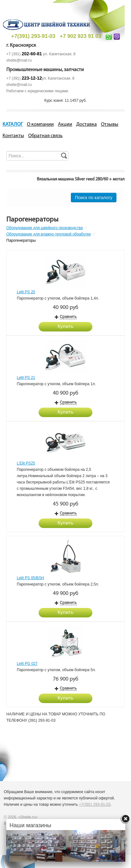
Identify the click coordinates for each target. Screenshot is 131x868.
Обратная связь (45, 136)
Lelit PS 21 (26, 378)
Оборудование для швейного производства (45, 228)
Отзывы (110, 124)
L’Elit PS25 (26, 463)
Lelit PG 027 (27, 664)
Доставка (87, 124)
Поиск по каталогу (94, 197)
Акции (65, 124)
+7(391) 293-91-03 (33, 36)
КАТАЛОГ (13, 124)
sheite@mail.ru (19, 60)
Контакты (13, 136)
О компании (40, 124)
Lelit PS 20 (26, 292)
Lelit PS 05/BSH (30, 578)
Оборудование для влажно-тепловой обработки (49, 234)
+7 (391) (24, 54)
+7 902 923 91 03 (81, 36)
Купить (65, 327)
